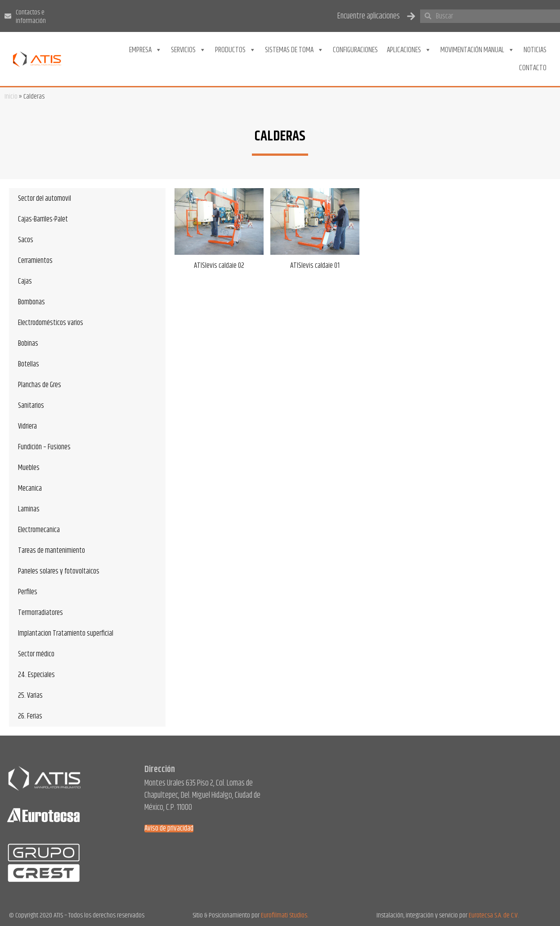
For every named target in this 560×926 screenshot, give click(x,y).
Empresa (146, 50)
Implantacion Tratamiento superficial (66, 633)
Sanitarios (31, 406)
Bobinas (28, 343)
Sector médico (36, 654)
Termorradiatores (40, 613)
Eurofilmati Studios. (284, 915)
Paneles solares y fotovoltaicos (59, 571)
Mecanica (30, 488)
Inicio (11, 97)
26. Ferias (30, 716)
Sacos (26, 240)
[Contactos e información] (8, 16)
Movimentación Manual (477, 50)
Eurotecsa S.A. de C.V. (494, 915)
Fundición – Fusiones (44, 447)
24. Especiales (36, 675)
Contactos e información (31, 17)
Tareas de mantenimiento (52, 551)
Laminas (29, 509)
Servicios (188, 50)
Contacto (533, 68)
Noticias (535, 50)
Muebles (29, 468)
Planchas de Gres (40, 385)
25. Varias (30, 696)
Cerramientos (35, 261)
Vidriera (27, 426)
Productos (235, 50)
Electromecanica (39, 530)
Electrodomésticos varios (51, 323)
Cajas (25, 281)
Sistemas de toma (294, 50)
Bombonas (31, 302)
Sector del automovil (45, 199)
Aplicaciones (409, 50)
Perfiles (28, 592)
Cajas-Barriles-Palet (43, 219)
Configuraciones (355, 50)
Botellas (29, 364)
